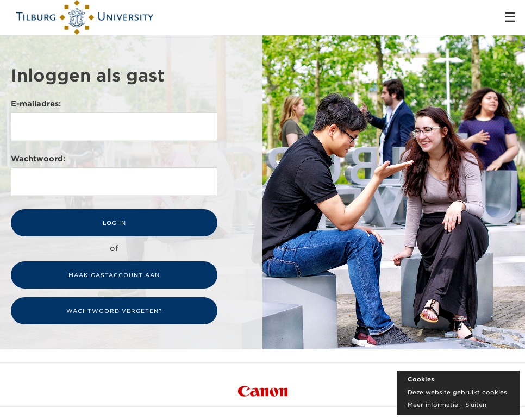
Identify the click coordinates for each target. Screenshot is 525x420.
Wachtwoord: (38, 159)
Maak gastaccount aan (114, 275)
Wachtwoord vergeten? (114, 311)
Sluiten (476, 405)
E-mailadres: (36, 104)
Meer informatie (433, 405)
